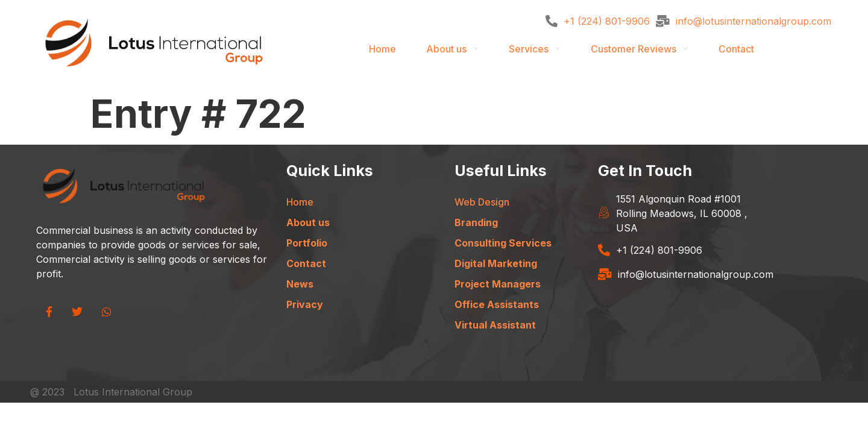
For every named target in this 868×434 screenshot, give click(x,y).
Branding (476, 222)
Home (382, 49)
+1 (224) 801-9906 (607, 21)
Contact (736, 49)
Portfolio (307, 243)
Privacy (305, 304)
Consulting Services (503, 243)
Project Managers (498, 284)
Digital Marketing (496, 263)
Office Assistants (497, 304)
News (300, 284)
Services (529, 49)
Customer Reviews (634, 49)
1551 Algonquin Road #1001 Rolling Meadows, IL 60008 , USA (682, 213)
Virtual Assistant (495, 325)
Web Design (482, 202)
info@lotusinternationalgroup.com (753, 21)
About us (446, 49)
